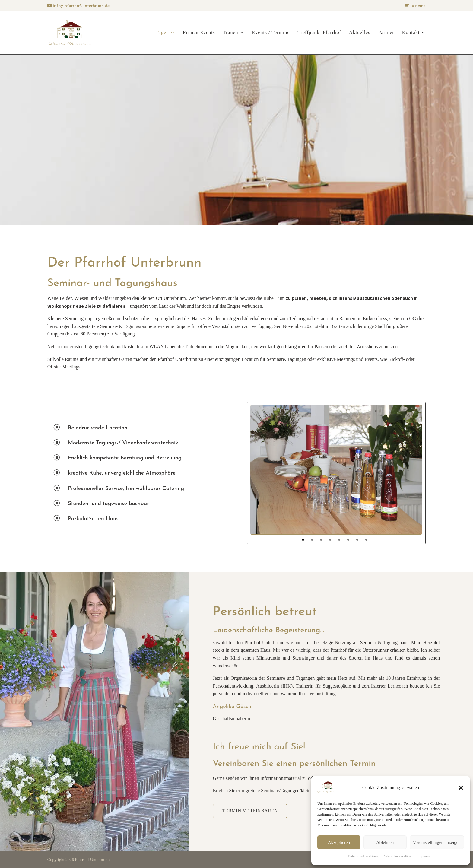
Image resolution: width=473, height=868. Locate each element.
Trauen (231, 33)
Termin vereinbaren (250, 811)
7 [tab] (357, 540)
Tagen (162, 33)
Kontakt (411, 33)
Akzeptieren (339, 842)
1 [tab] (303, 540)
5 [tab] (339, 540)
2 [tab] (312, 540)
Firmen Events (199, 33)
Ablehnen (385, 842)
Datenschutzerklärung (364, 856)
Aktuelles (360, 33)
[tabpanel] (336, 470)
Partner (386, 33)
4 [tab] (330, 540)
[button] (461, 788)
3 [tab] (321, 540)
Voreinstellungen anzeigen (437, 842)
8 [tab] (366, 540)
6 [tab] (348, 540)
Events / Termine (271, 33)
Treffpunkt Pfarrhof (319, 33)
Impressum (425, 856)
